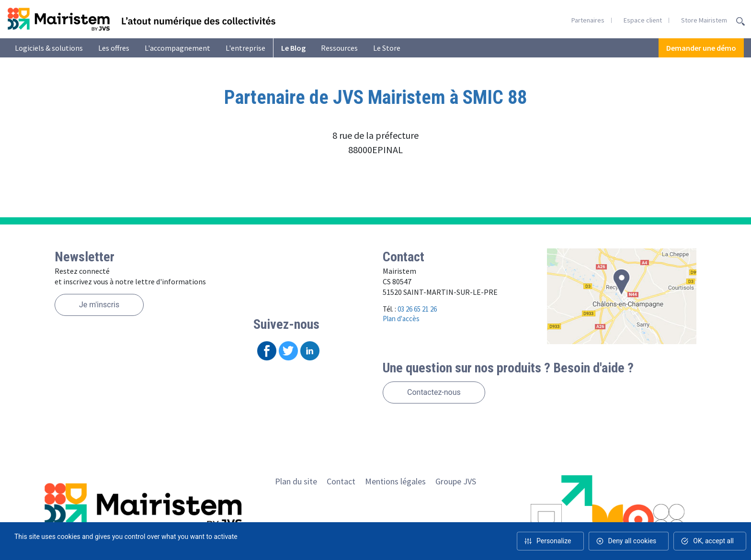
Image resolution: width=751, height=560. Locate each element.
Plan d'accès (401, 319)
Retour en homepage (141, 19)
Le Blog (293, 48)
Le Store (387, 48)
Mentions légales (395, 481)
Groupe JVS (456, 481)
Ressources (339, 48)
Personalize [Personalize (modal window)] (554, 541)
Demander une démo (701, 48)
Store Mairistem (704, 20)
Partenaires (588, 20)
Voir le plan (622, 296)
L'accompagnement (177, 48)
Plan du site (296, 481)
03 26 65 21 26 (417, 309)
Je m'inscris (99, 305)
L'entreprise (245, 48)
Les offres (114, 48)
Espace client (643, 20)
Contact (341, 481)
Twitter (288, 351)
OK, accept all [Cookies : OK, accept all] (713, 541)
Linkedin (310, 351)
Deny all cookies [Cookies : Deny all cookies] (632, 541)
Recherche (740, 22)
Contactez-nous (434, 392)
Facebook (267, 351)
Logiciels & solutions (49, 48)
